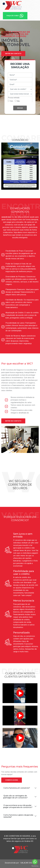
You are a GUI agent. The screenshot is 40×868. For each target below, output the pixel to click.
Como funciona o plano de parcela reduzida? (18, 816)
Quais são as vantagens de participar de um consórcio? (16, 797)
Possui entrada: (14, 98)
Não (18, 101)
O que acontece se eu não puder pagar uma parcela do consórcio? (18, 806)
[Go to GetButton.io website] (35, 866)
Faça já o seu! (15, 16)
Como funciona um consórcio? (17, 788)
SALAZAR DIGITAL (28, 863)
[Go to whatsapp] (35, 862)
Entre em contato (13, 421)
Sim (12, 101)
